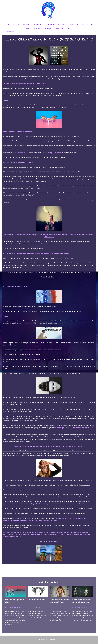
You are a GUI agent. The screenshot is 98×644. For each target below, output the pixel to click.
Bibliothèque (73, 25)
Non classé (8, 610)
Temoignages (50, 25)
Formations (59, 29)
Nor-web (57, 640)
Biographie (26, 25)
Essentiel (16, 25)
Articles (29, 29)
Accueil (7, 25)
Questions (49, 29)
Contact (69, 29)
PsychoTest (38, 29)
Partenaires (62, 25)
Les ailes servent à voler (37, 601)
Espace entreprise (87, 25)
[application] (42, 25)
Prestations (38, 25)
